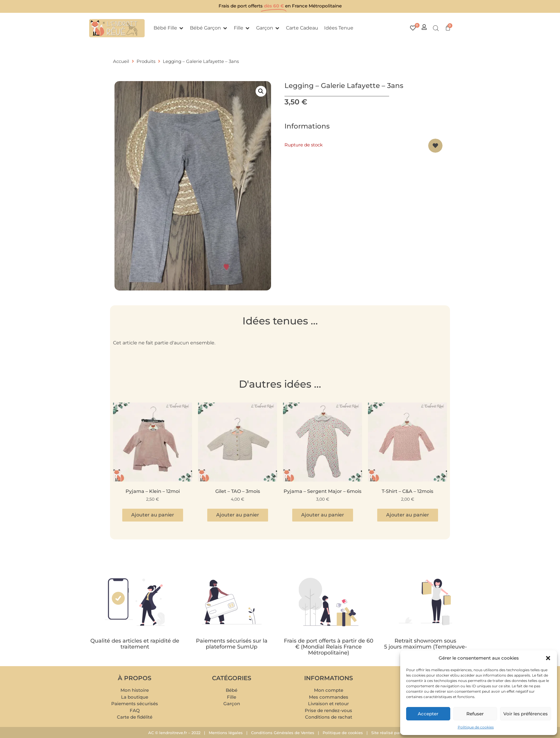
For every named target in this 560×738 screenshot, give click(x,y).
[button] (548, 658)
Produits (146, 61)
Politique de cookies (476, 727)
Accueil (121, 61)
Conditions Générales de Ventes (283, 733)
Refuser (475, 714)
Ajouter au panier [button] (153, 515)
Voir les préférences (526, 714)
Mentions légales (226, 733)
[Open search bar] (436, 28)
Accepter (428, 714)
